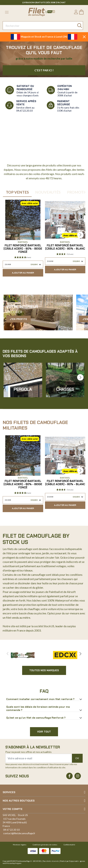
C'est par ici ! (44, 70)
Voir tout (44, 732)
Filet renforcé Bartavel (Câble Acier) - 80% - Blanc (65, 247)
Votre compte (13, 809)
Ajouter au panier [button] (23, 273)
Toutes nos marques (44, 670)
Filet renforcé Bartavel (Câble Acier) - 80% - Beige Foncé (23, 249)
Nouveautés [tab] (48, 192)
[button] (80, 235)
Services (9, 792)
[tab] (44, 699)
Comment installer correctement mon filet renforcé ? (40, 699)
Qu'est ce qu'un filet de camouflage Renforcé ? (36, 718)
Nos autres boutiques (19, 801)
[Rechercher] (43, 26)
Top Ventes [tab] (17, 192)
